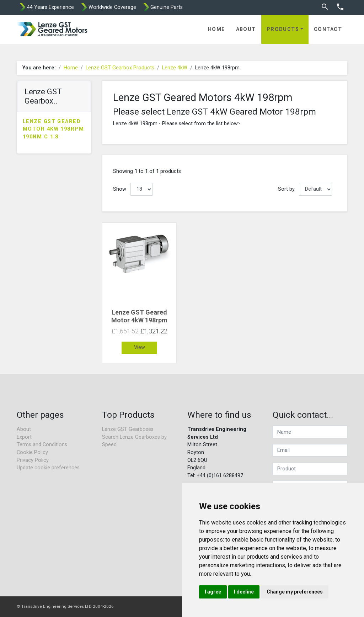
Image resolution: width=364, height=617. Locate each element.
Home (217, 29)
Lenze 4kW (175, 68)
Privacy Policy (33, 460)
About (246, 29)
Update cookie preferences (48, 468)
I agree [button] (213, 592)
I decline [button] (244, 592)
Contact (328, 29)
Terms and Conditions (42, 445)
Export (24, 437)
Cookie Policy (32, 452)
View (140, 347)
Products (283, 29)
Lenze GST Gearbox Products (120, 68)
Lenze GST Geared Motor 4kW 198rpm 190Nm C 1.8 (53, 129)
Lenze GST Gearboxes (128, 429)
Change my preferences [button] (295, 592)
